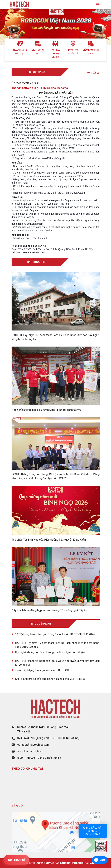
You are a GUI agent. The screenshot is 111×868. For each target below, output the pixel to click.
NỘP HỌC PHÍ (16, 860)
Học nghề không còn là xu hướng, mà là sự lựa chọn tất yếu (50, 652)
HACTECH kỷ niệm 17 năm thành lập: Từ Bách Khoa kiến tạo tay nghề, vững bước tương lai (57, 645)
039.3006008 (60, 738)
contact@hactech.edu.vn (33, 745)
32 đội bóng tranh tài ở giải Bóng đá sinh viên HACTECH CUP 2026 (55, 634)
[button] (8, 27)
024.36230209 (26, 738)
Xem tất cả (93, 73)
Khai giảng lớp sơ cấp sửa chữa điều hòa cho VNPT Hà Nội (50, 679)
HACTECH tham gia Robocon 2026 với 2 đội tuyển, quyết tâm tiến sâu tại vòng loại (57, 663)
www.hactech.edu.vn (30, 751)
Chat (102, 860)
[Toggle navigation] (98, 5)
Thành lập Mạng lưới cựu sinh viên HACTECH (42, 670)
